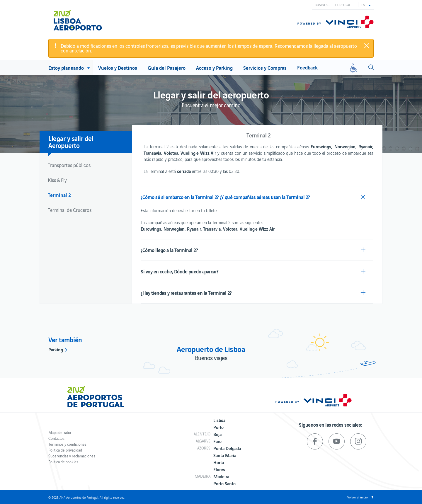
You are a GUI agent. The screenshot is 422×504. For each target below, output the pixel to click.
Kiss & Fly (57, 180)
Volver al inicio (358, 497)
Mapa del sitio (60, 432)
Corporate (344, 5)
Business (322, 5)
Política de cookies (63, 462)
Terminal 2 (59, 195)
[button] (366, 5)
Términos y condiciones (67, 444)
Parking (56, 349)
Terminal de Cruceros (70, 210)
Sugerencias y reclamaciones (72, 456)
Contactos (56, 438)
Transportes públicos (69, 165)
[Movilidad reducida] (354, 68)
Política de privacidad (65, 450)
